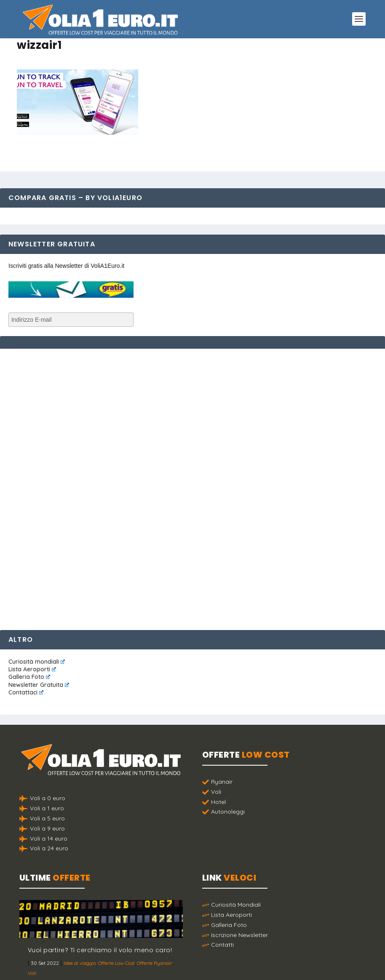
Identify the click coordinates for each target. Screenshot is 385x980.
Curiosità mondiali (37, 662)
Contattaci (26, 692)
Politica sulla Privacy (216, 967)
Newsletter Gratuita (39, 685)
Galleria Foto (29, 677)
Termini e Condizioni (279, 967)
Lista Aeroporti (32, 669)
